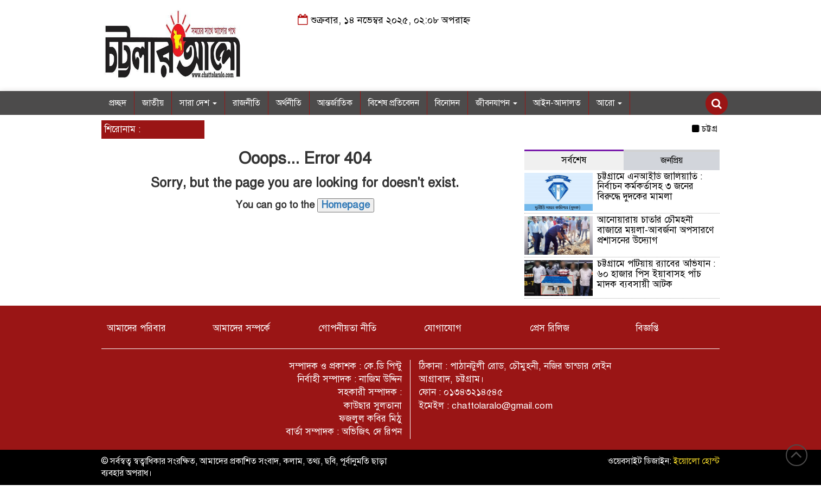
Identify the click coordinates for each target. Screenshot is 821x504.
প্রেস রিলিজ (550, 328)
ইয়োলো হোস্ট (697, 461)
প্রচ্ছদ (118, 103)
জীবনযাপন (496, 103)
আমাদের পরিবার (136, 328)
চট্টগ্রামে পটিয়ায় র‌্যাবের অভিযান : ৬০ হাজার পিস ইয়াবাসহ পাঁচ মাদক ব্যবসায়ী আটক (656, 274)
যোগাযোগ (443, 328)
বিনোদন (447, 103)
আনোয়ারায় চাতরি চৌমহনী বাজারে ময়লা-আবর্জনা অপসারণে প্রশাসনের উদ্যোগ (655, 230)
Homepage (346, 205)
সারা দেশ (198, 103)
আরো (609, 103)
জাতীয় (153, 103)
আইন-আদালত (557, 103)
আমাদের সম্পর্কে (241, 328)
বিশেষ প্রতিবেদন (394, 103)
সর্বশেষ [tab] (574, 160)
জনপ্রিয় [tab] (672, 160)
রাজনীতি (246, 103)
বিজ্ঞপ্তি (647, 328)
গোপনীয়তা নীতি (347, 328)
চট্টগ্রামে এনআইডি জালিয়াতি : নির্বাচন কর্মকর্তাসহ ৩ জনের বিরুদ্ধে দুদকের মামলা (650, 186)
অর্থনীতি (289, 103)
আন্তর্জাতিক (335, 103)
